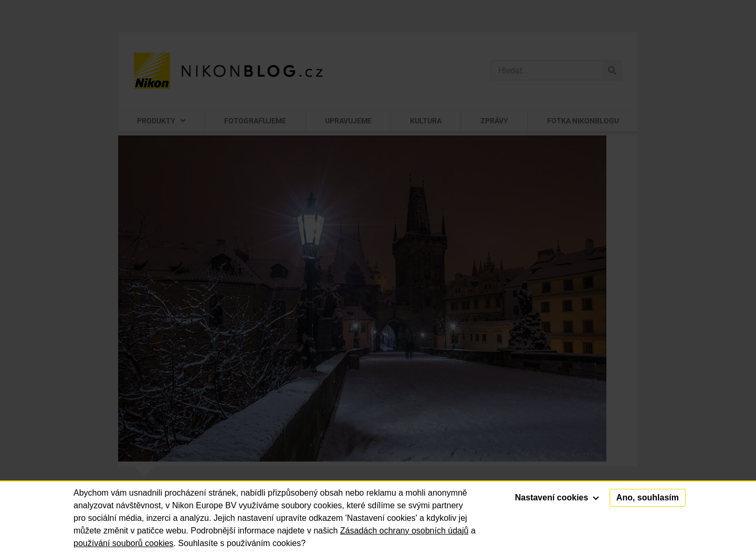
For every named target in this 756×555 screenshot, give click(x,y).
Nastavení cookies (557, 498)
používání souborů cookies (123, 543)
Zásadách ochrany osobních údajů (405, 531)
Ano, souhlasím (648, 498)
